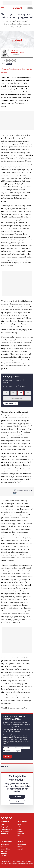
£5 (6, 393)
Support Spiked (5, 827)
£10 (13, 393)
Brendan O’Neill (5, 845)
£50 (28, 393)
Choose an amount (17, 398)
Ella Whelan (4, 851)
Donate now (9, 403)
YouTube (11, 818)
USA (19, 836)
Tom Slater (4, 847)
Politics (9, 64)
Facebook (3, 818)
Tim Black (4, 856)
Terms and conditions (7, 829)
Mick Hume (4, 853)
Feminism (20, 831)
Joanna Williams (6, 849)
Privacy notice (5, 831)
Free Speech (21, 834)
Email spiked (21, 849)
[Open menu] (2, 8)
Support (7, 757)
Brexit (19, 829)
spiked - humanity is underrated (17, 8)
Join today (17, 797)
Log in (30, 8)
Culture (19, 827)
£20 (21, 393)
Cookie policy (5, 834)
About (3, 825)
